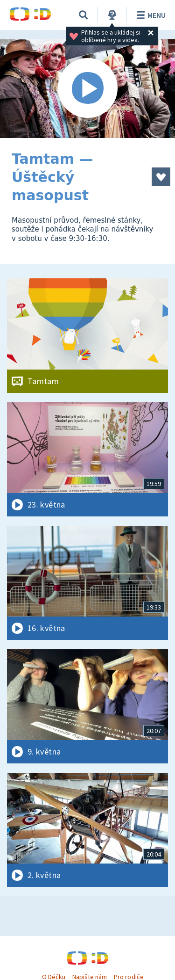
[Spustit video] (87, 89)
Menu (150, 15)
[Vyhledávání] (84, 15)
